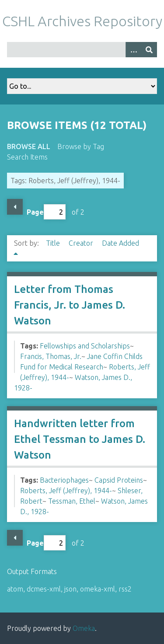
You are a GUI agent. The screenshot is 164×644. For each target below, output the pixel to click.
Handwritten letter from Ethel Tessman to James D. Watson (80, 439)
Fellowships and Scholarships (85, 346)
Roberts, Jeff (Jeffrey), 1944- (66, 491)
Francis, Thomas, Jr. (51, 356)
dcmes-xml (44, 589)
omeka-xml (98, 589)
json (70, 589)
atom (15, 589)
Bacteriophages (64, 480)
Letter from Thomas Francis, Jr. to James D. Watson (70, 305)
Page (46, 212)
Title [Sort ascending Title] (54, 243)
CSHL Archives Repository (82, 21)
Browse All (29, 146)
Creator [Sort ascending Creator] (82, 243)
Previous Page (15, 207)
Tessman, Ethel (72, 501)
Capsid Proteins (119, 480)
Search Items (27, 157)
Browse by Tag (81, 146)
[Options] (133, 50)
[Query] (82, 50)
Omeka (84, 628)
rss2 (125, 589)
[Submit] (149, 50)
